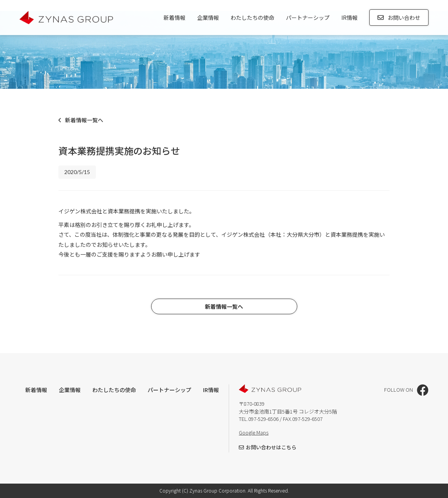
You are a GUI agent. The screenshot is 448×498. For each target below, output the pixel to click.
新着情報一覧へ (81, 120)
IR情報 (349, 18)
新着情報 (175, 18)
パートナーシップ (308, 18)
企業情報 (208, 18)
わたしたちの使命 (252, 18)
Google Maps (254, 432)
